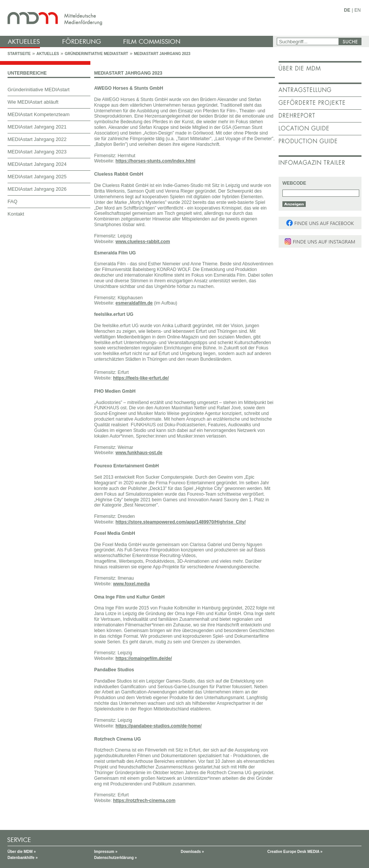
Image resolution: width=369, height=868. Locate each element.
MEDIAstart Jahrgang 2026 (37, 189)
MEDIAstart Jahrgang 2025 (37, 177)
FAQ (12, 201)
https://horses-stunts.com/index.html (156, 161)
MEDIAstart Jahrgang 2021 (37, 127)
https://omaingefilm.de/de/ (144, 658)
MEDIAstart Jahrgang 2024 (37, 164)
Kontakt (16, 214)
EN (358, 10)
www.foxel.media (131, 584)
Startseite (19, 54)
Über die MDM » (22, 852)
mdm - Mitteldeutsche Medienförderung (137, 18)
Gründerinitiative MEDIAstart (97, 54)
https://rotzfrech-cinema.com (144, 801)
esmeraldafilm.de (134, 303)
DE (347, 10)
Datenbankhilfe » (23, 858)
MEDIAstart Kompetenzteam (39, 114)
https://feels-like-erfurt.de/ (141, 378)
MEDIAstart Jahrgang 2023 (162, 54)
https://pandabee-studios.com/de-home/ (159, 726)
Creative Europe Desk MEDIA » (295, 852)
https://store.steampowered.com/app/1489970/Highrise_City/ (181, 522)
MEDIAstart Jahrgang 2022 (37, 139)
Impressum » (106, 852)
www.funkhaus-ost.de (139, 453)
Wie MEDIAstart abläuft (33, 102)
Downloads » (192, 852)
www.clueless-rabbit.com (143, 242)
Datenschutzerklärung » (115, 858)
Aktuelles (48, 54)
